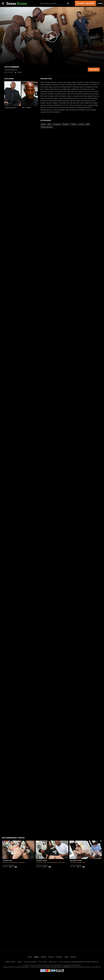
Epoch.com (13, 967)
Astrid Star (7, 861)
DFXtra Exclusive (47, 127)
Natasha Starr (76, 861)
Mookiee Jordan (57, 862)
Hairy (49, 124)
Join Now (94, 70)
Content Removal (96, 967)
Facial (43, 124)
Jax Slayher (21, 862)
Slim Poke (65, 862)
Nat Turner (26, 108)
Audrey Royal (42, 861)
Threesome (57, 124)
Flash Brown (48, 862)
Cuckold (81, 124)
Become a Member (85, 3)
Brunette (66, 124)
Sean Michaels (11, 108)
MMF (88, 124)
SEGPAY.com (68, 967)
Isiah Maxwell (13, 862)
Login (100, 3)
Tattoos (73, 124)
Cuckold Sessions (8, 865)
